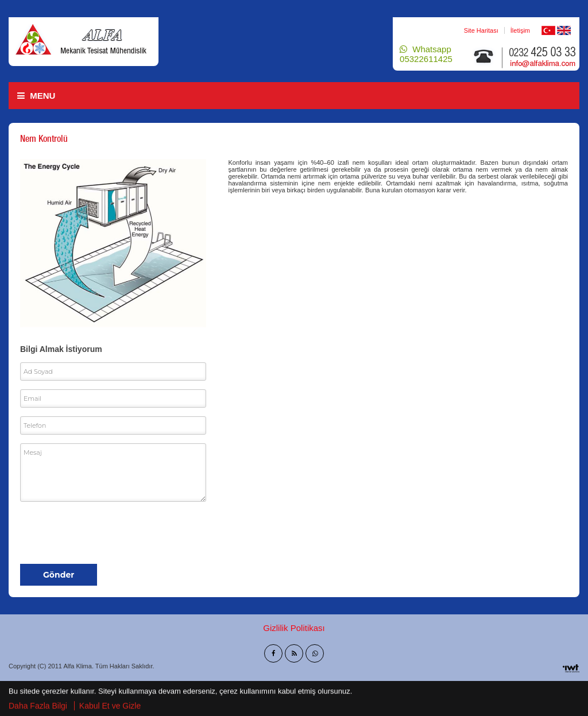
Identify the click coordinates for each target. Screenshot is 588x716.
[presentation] (107, 533)
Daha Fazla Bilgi (38, 706)
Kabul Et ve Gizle (110, 706)
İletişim (520, 30)
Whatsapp (426, 54)
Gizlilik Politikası (294, 628)
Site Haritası (481, 30)
